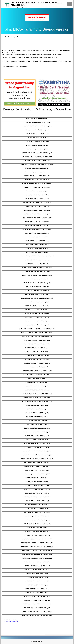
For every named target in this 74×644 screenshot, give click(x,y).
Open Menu (70, 4)
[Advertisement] (38, 44)
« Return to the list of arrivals (11, 621)
